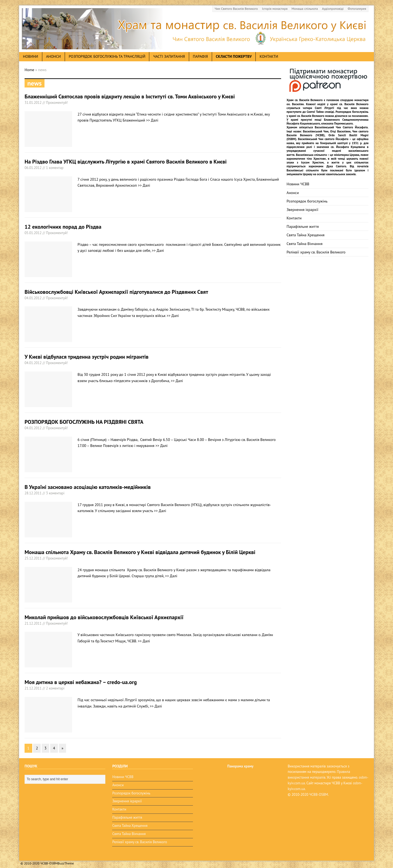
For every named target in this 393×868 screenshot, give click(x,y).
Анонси (293, 193)
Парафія (200, 56)
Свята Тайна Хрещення (306, 235)
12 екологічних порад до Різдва (63, 227)
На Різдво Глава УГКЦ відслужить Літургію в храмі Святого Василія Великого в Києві (126, 162)
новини (31, 56)
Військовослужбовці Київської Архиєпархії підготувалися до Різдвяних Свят (116, 292)
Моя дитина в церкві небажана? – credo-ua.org (81, 682)
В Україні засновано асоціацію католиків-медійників (88, 487)
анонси (53, 56)
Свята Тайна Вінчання (305, 244)
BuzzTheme (66, 860)
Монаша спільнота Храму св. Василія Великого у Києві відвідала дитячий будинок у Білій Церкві (140, 552)
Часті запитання (169, 56)
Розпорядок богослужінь (307, 201)
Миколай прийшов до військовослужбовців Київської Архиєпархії (104, 617)
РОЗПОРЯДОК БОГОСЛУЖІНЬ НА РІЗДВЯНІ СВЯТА (84, 422)
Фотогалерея (357, 9)
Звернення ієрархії (302, 210)
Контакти (269, 56)
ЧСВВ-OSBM (319, 795)
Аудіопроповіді (333, 9)
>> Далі (152, 120)
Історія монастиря (275, 9)
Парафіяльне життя (303, 226)
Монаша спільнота (305, 9)
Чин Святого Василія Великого (236, 9)
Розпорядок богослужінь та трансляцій (107, 56)
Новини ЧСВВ (298, 184)
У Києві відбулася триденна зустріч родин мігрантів (87, 357)
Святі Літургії (325, 108)
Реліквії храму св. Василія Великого (316, 252)
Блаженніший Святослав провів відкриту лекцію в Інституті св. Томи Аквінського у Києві (130, 96)
